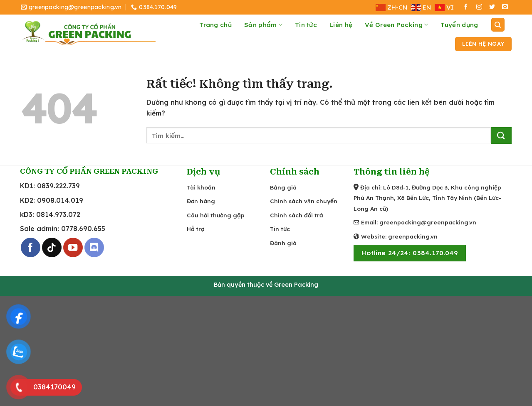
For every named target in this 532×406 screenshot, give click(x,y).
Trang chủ (215, 25)
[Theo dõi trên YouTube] (73, 247)
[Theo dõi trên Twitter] (492, 7)
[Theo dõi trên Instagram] (479, 7)
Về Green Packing (396, 25)
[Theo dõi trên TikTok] (52, 247)
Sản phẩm (263, 25)
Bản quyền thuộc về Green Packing (266, 285)
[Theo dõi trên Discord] (94, 247)
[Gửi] (501, 135)
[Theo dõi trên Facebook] (466, 7)
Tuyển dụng (459, 25)
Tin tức (306, 25)
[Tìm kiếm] (498, 25)
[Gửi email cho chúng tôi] (505, 7)
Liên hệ (341, 25)
